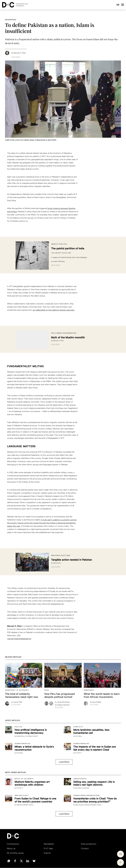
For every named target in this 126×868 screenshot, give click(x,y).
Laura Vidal (17, 702)
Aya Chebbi (96, 702)
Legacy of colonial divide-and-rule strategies (70, 257)
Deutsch (118, 5)
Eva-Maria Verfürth (62, 705)
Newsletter (49, 844)
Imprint (47, 853)
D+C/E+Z (78, 753)
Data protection (89, 844)
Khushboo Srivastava (82, 788)
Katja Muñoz (21, 736)
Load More (64, 762)
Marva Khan (57, 563)
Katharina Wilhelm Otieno (25, 805)
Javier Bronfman (62, 702)
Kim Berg (78, 736)
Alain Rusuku (80, 805)
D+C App (48, 848)
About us (11, 848)
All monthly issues (15, 853)
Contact (85, 848)
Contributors (13, 844)
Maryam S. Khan (58, 341)
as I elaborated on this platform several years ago (54, 310)
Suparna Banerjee (59, 261)
